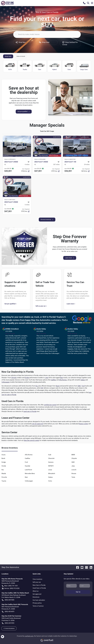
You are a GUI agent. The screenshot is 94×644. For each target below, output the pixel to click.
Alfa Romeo (63, 380)
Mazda (4, 474)
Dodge (27, 378)
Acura (3, 455)
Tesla (73, 477)
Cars (40, 66)
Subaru (83, 380)
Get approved (37, 594)
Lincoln (74, 470)
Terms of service (38, 606)
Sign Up (78, 592)
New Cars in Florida (39, 585)
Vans (69, 66)
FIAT (42, 388)
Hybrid (54, 66)
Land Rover (28, 470)
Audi (50, 455)
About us (36, 591)
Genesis (51, 462)
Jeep (47, 378)
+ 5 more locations (9, 628)
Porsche (4, 477)
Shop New (21, 42)
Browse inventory (47, 219)
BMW (73, 455)
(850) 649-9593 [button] (8, 623)
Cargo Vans (84, 66)
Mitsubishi (52, 474)
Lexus (50, 470)
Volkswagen (6, 382)
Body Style (8, 56)
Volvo (50, 481)
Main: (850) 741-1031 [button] (10, 586)
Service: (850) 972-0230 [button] (11, 588)
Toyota (4, 481)
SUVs (10, 66)
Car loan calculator (39, 600)
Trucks (25, 66)
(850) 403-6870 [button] (8, 612)
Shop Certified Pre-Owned (70, 43)
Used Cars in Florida (39, 588)
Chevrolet (51, 458)
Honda (4, 466)
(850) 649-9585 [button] (8, 600)
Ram (62, 378)
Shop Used (44, 42)
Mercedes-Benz (30, 474)
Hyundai (27, 466)
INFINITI (51, 466)
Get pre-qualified (24, 112)
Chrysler (14, 378)
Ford (83, 386)
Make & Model (21, 56)
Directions (36, 597)
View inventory (37, 579)
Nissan (74, 474)
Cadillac (53, 380)
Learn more (70, 258)
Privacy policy (37, 603)
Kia (37, 386)
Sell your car (37, 582)
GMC (79, 386)
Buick (58, 386)
